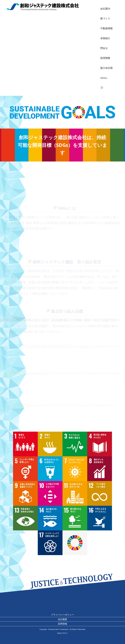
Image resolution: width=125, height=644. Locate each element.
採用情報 (105, 58)
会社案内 (105, 9)
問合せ (104, 48)
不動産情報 (106, 28)
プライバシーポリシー (62, 615)
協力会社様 (106, 68)
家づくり (105, 19)
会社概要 (62, 619)
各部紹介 (105, 38)
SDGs (104, 78)
